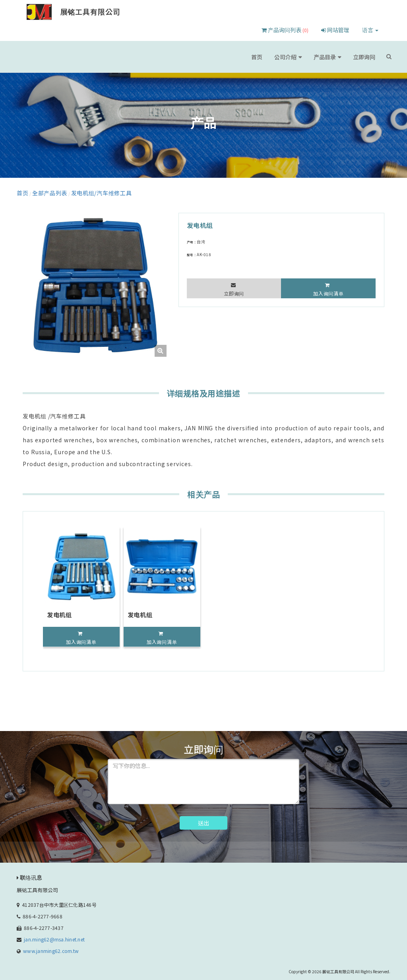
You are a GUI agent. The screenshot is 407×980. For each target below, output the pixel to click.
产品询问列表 (285, 30)
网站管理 (335, 30)
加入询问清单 (329, 291)
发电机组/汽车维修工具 (79, 191)
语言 (370, 30)
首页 (279, 57)
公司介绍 (303, 57)
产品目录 (335, 57)
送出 (203, 820)
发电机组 (59, 612)
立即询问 (367, 57)
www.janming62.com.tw (51, 948)
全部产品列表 (42, 191)
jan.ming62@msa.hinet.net (54, 936)
